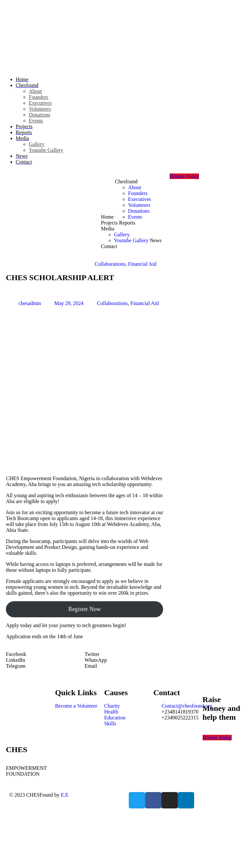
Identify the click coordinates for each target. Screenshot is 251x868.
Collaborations (110, 264)
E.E (65, 795)
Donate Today (184, 176)
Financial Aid (142, 264)
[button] (45, 654)
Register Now (84, 609)
